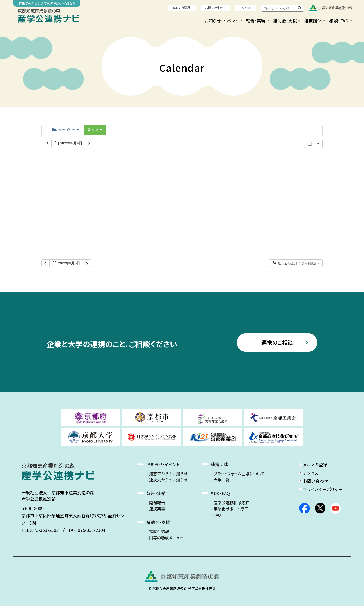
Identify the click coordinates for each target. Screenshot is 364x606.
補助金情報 (159, 532)
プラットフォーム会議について (239, 474)
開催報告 (157, 503)
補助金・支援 (287, 21)
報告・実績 (257, 21)
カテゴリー (66, 130)
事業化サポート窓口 (231, 509)
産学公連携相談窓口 (232, 503)
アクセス (245, 8)
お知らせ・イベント (223, 21)
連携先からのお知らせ (168, 480)
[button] (296, 263)
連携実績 (157, 509)
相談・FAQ (341, 21)
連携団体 (315, 21)
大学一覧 (222, 480)
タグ (95, 130)
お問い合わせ (215, 8)
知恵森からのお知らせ (168, 474)
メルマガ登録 (181, 8)
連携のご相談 (277, 342)
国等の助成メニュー (166, 538)
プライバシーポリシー (323, 489)
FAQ (217, 515)
